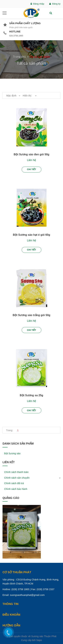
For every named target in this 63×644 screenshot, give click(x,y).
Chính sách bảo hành (16, 489)
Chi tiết (31, 169)
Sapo (39, 640)
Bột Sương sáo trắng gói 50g (32, 315)
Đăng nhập (37, 4)
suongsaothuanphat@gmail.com (27, 595)
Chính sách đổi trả (14, 483)
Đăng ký (55, 4)
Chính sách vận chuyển (17, 478)
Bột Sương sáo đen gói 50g (32, 154)
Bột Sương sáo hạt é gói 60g (32, 235)
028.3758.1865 (16, 36)
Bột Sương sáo (12, 453)
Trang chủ (19, 57)
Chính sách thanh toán (16, 472)
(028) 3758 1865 (20, 589)
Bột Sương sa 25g (32, 395)
